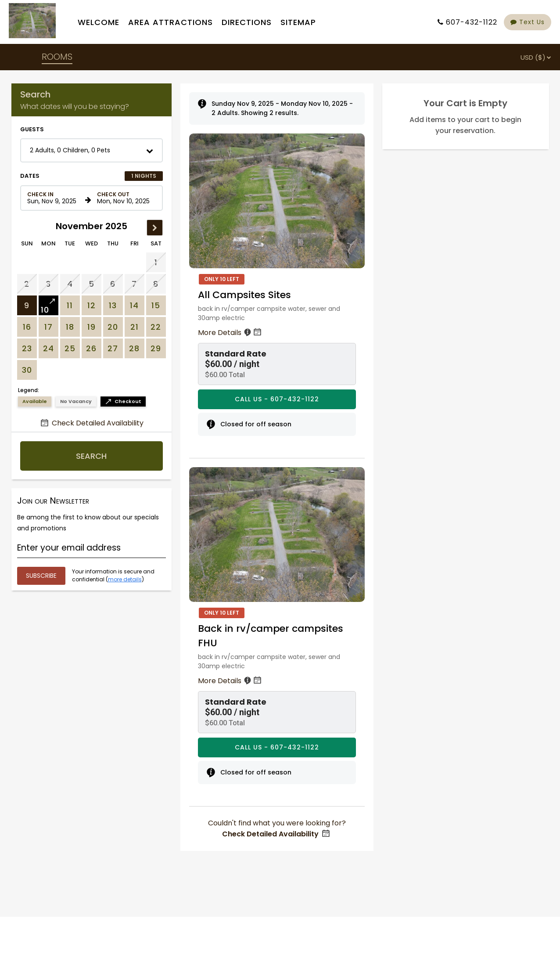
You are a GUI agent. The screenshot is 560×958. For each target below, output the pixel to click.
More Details (230, 333)
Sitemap (298, 22)
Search (91, 456)
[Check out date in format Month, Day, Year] (125, 198)
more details (125, 579)
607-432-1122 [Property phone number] (472, 22)
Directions (247, 22)
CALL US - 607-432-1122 (277, 399)
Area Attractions (171, 22)
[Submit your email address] (41, 576)
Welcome (99, 22)
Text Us (528, 22)
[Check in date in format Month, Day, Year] (55, 198)
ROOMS (57, 57)
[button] (92, 150)
